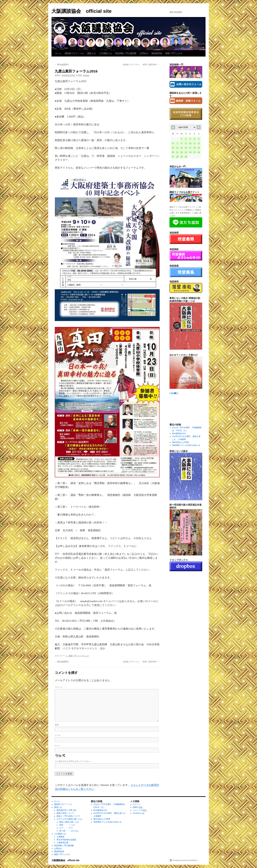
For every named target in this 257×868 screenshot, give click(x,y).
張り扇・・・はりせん (69, 831)
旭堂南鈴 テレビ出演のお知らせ (186, 445)
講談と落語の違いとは (69, 822)
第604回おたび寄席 (180, 442)
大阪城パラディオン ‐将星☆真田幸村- (141, 65)
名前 (57, 725)
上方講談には (105, 53)
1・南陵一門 (71, 656)
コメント (59, 687)
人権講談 (60, 837)
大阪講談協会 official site (82, 11)
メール (58, 735)
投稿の (138, 807)
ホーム (58, 53)
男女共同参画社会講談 (66, 840)
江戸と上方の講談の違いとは (69, 819)
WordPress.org (138, 813)
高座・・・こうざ (67, 825)
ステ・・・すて (66, 828)
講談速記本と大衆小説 (66, 810)
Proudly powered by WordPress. (185, 860)
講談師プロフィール (74, 53)
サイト (58, 746)
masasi (86, 75)
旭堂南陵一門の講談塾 (126, 53)
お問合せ (144, 53)
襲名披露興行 (62, 65)
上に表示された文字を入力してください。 (73, 761)
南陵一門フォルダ (174, 53)
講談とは (91, 53)
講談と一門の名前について (68, 816)
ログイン (137, 804)
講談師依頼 (157, 53)
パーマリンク (83, 656)
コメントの (140, 810)
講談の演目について (65, 813)
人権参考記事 (62, 843)
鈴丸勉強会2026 (179, 433)
